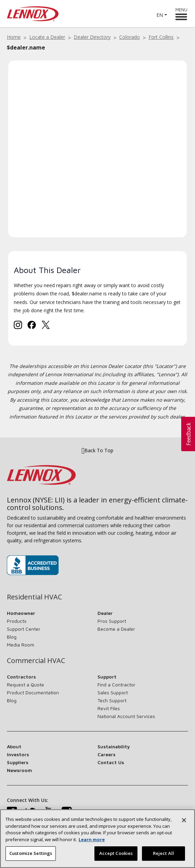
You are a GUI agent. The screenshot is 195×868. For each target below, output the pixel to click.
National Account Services (126, 716)
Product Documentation (33, 692)
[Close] (184, 822)
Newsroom (19, 770)
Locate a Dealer (47, 37)
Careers (106, 754)
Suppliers (18, 762)
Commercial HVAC (36, 661)
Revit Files (109, 708)
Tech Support (112, 700)
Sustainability (114, 746)
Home (14, 37)
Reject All (163, 855)
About (14, 746)
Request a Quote (25, 685)
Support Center (24, 629)
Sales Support (113, 692)
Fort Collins (161, 37)
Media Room (20, 645)
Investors (18, 754)
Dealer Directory (92, 37)
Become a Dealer (116, 629)
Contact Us (111, 762)
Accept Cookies (116, 855)
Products (17, 621)
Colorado (130, 37)
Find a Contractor (116, 685)
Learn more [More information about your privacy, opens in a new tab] (92, 840)
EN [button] (160, 15)
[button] (188, 434)
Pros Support (112, 621)
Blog (12, 637)
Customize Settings (31, 855)
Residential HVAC (34, 597)
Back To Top (98, 450)
